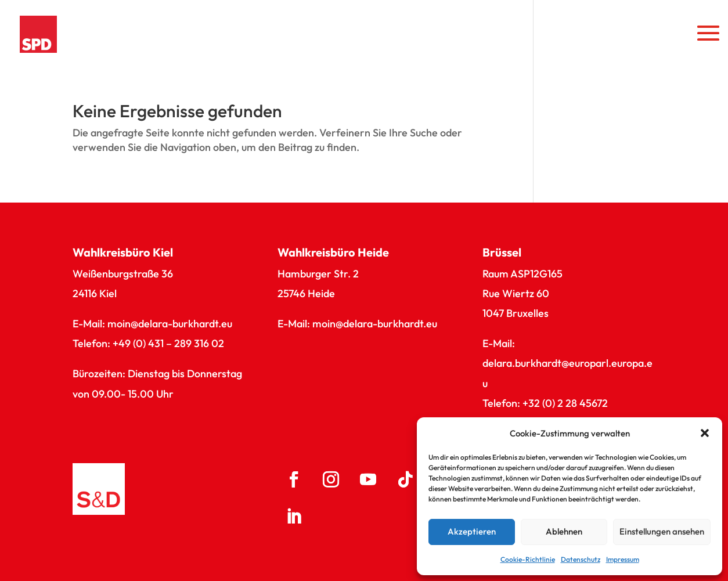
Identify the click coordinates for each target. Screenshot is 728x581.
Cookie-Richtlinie (528, 559)
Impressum (623, 559)
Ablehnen (564, 531)
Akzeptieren (472, 531)
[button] (705, 433)
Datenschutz (581, 559)
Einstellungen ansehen (662, 531)
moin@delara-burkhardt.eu (170, 324)
